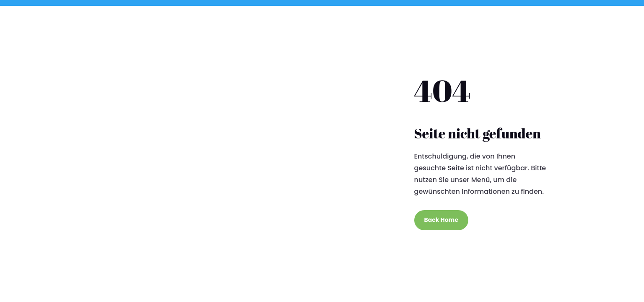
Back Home (441, 220)
